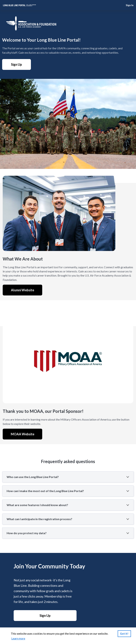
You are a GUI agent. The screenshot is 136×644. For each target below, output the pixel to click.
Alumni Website (23, 290)
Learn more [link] (18, 638)
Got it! (124, 634)
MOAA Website (23, 434)
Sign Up (16, 64)
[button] (68, 477)
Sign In (130, 5)
